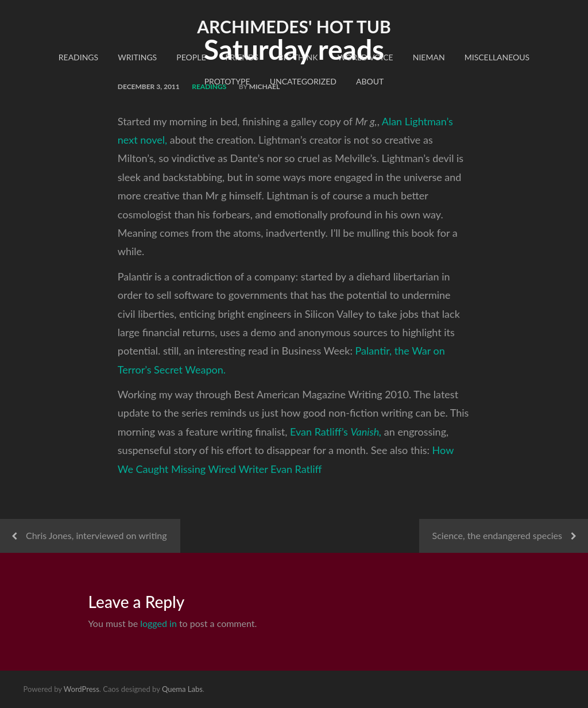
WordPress (82, 689)
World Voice (365, 57)
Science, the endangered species (497, 535)
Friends (242, 57)
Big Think (298, 57)
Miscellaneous (497, 57)
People (191, 57)
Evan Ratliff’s (336, 432)
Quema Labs (182, 689)
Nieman (429, 57)
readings (78, 57)
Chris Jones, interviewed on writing (96, 535)
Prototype (227, 81)
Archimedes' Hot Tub (294, 26)
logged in (158, 623)
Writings (137, 57)
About (370, 81)
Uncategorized (303, 81)
